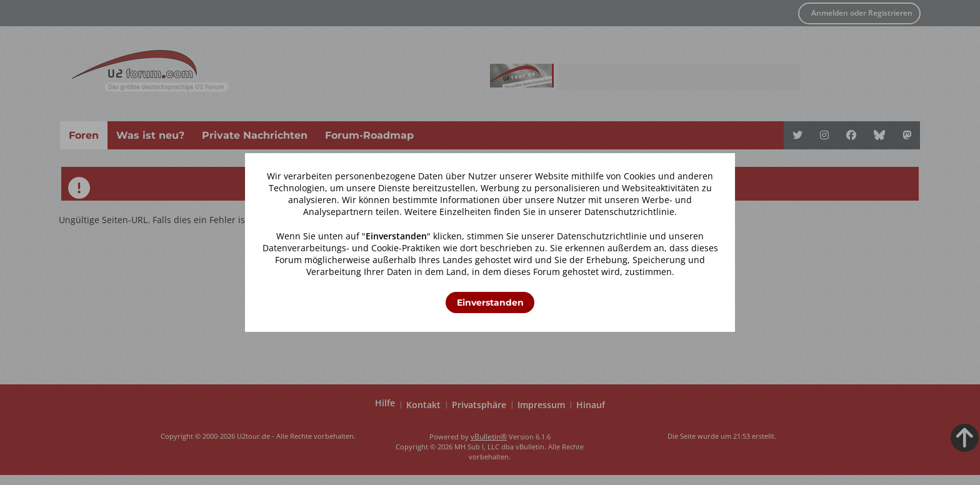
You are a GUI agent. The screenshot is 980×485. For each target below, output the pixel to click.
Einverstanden (490, 302)
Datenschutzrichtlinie (629, 212)
